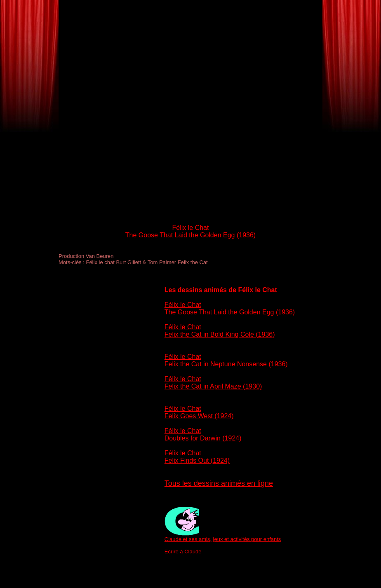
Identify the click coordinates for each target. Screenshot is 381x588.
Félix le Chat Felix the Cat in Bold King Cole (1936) (220, 331)
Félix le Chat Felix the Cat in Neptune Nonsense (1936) (226, 360)
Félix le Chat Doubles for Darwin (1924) (203, 435)
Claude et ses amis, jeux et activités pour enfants (223, 539)
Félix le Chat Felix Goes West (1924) (199, 412)
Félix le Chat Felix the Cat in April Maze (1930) (213, 383)
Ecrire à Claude (183, 552)
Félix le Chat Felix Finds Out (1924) (197, 457)
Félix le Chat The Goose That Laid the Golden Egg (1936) (230, 308)
